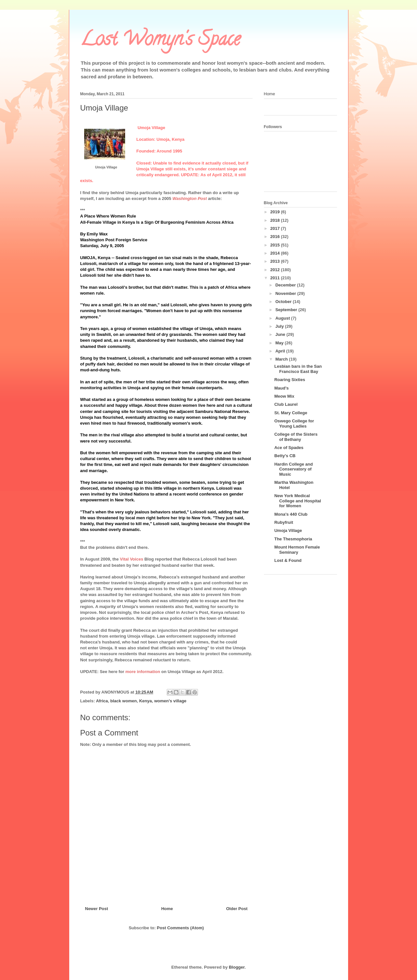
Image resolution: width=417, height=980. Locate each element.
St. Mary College (291, 413)
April (281, 351)
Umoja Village (288, 530)
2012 (276, 270)
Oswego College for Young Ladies (294, 424)
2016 (276, 237)
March (282, 359)
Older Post (237, 909)
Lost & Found (288, 560)
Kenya (145, 701)
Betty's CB (285, 456)
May (280, 343)
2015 (276, 245)
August (283, 318)
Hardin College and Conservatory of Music (293, 469)
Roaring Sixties (290, 380)
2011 (276, 278)
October (284, 302)
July (280, 326)
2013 (276, 261)
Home (167, 909)
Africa (102, 701)
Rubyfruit (284, 522)
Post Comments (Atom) (180, 928)
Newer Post (97, 909)
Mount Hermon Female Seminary (297, 550)
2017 (276, 228)
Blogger (237, 967)
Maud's (281, 388)
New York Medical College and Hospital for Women (298, 501)
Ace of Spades (289, 448)
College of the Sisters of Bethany (296, 437)
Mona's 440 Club (291, 514)
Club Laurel (286, 404)
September (287, 310)
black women (124, 701)
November (286, 293)
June (281, 334)
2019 (276, 212)
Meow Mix (284, 396)
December (286, 285)
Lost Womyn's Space (160, 41)
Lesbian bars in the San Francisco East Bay (298, 369)
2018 (276, 220)
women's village (170, 701)
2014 (276, 253)
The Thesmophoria (293, 539)
